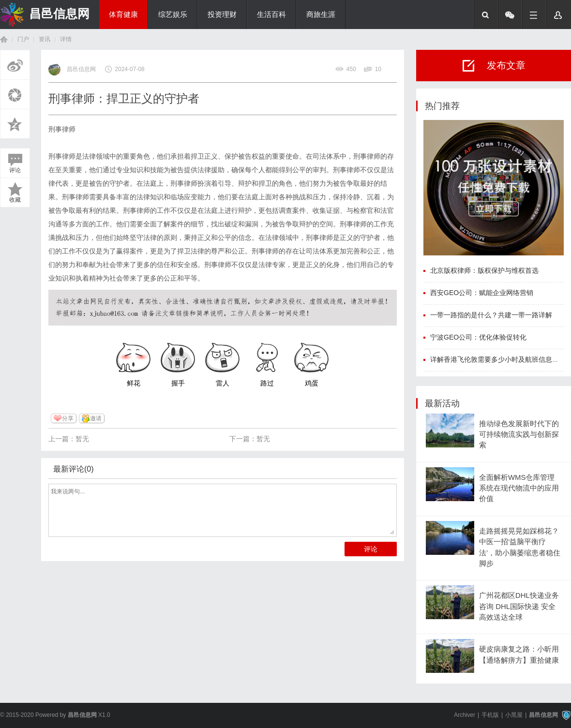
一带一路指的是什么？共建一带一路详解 (491, 315)
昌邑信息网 (59, 14)
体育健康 (123, 15)
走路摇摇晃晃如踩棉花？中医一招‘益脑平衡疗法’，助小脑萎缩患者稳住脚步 (520, 547)
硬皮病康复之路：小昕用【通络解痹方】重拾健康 (519, 654)
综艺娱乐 (173, 15)
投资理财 (222, 15)
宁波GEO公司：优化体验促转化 (478, 337)
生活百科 (271, 15)
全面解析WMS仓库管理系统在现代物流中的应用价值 (519, 488)
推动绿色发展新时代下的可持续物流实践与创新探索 (519, 435)
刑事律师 (62, 129)
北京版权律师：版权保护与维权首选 (484, 270)
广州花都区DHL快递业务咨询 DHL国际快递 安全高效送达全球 (519, 606)
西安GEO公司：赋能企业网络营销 (482, 293)
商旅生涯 (321, 15)
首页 (4, 39)
